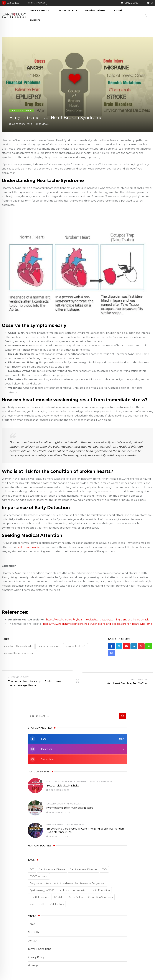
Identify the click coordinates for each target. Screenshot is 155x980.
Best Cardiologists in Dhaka (63, 786)
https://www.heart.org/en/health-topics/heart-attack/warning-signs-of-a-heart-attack (97, 620)
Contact (33, 941)
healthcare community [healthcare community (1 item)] (72, 890)
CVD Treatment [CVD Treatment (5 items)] (39, 876)
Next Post (137, 679)
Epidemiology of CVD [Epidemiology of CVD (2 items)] (42, 890)
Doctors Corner (66, 10)
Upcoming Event (75, 824)
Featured (82, 781)
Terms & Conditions (39, 949)
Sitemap (33, 966)
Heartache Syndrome (49, 646)
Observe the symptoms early (19, 653)
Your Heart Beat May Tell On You (127, 683)
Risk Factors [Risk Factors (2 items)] (57, 904)
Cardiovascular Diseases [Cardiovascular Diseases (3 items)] (83, 869)
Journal (118, 10)
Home (31, 924)
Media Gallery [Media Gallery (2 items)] (76, 897)
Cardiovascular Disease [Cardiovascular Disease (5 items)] (52, 869)
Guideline (35, 20)
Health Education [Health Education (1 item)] (100, 890)
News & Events (38, 10)
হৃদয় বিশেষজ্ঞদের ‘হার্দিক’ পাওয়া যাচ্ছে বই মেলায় (70, 808)
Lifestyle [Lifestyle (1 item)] (59, 897)
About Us (33, 932)
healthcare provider (29, 547)
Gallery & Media (56, 804)
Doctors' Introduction (61, 781)
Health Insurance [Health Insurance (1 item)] (40, 897)
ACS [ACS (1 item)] (32, 869)
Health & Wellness (95, 10)
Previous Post (20, 677)
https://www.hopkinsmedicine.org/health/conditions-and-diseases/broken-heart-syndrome (98, 624)
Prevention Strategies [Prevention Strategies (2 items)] (100, 897)
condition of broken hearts (18, 646)
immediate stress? (76, 646)
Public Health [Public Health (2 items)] (38, 904)
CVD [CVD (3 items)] (104, 869)
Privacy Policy (36, 957)
